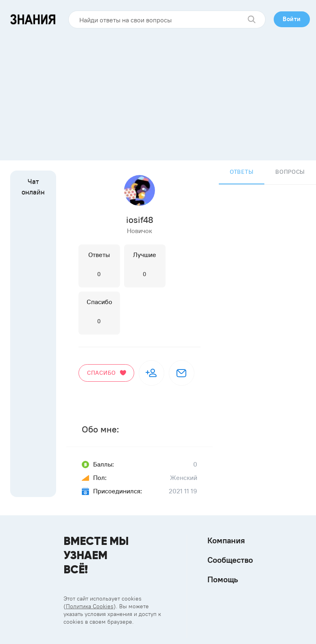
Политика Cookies (90, 606)
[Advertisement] (158, 91)
